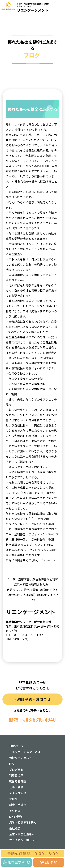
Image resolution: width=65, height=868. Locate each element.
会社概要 (15, 828)
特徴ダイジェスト (21, 758)
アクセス (15, 811)
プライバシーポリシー (23, 840)
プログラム (16, 769)
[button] (60, 54)
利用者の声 (16, 775)
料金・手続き (18, 805)
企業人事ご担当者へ (22, 834)
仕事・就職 (16, 787)
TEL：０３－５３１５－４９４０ (26, 635)
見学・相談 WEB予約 (23, 822)
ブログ (13, 799)
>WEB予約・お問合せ (32, 699)
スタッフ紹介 (18, 793)
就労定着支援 (18, 781)
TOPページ (16, 746)
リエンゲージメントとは (25, 752)
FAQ (12, 764)
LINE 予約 (16, 816)
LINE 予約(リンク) (17, 639)
